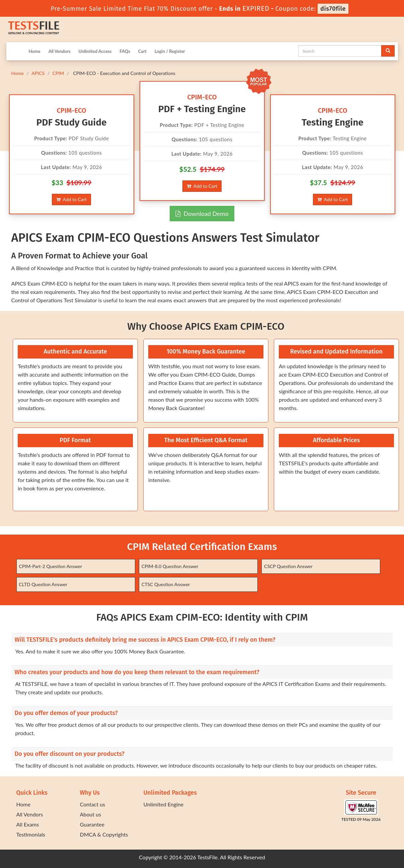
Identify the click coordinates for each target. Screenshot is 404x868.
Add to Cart (71, 199)
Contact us (93, 804)
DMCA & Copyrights (104, 834)
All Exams (28, 824)
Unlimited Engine (164, 804)
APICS (38, 73)
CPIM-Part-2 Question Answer (51, 566)
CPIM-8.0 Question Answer (170, 566)
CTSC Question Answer (166, 584)
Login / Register (170, 51)
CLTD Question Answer (43, 584)
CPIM (58, 73)
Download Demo (202, 214)
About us (91, 814)
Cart (142, 51)
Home (35, 51)
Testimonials (31, 834)
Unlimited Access (95, 51)
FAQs (125, 51)
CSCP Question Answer (288, 566)
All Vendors (60, 51)
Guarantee (92, 824)
